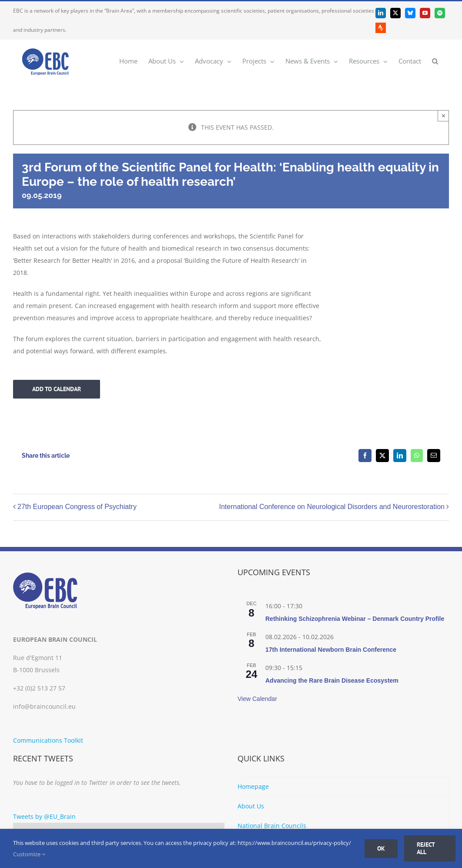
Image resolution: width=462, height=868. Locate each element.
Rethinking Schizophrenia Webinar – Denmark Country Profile (355, 619)
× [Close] (444, 116)
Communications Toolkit (48, 740)
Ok (381, 848)
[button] (435, 61)
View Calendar (257, 699)
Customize (29, 854)
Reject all (426, 848)
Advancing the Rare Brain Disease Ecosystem (332, 680)
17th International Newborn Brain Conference (331, 650)
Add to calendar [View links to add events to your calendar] (57, 389)
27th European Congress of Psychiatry (77, 507)
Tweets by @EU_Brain (44, 816)
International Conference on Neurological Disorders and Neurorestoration (332, 507)
